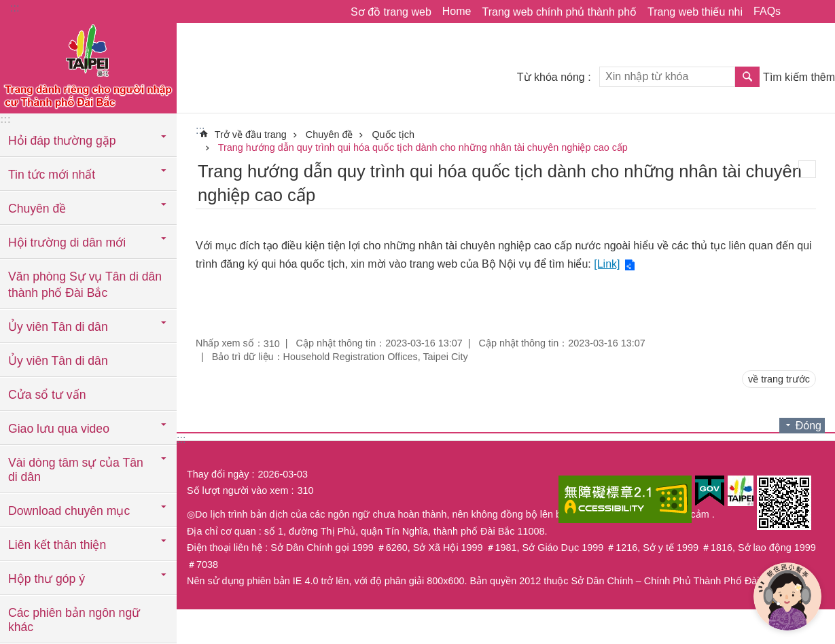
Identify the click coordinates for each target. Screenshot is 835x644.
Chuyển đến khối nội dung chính (7, 7)
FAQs (767, 11)
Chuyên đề (330, 135)
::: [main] (200, 130)
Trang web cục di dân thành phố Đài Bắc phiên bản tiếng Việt (88, 66)
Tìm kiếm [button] (747, 77)
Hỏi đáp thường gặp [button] (62, 141)
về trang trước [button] (779, 379)
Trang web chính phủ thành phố (559, 12)
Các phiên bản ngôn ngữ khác (74, 620)
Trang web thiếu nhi (695, 12)
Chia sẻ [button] (798, 12)
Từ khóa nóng (551, 77)
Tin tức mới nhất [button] (52, 175)
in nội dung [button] (807, 169)
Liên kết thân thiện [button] (57, 545)
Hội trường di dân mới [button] (67, 243)
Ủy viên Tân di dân (58, 361)
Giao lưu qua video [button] (59, 429)
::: (15, 8)
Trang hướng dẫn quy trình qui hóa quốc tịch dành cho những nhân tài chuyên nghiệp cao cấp (423, 147)
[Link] (607, 264)
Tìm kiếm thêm (799, 77)
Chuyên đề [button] (37, 209)
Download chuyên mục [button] (69, 511)
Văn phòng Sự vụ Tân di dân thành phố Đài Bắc (85, 285)
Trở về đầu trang (251, 135)
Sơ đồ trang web (391, 12)
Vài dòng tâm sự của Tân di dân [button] (76, 470)
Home (457, 11)
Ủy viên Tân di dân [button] (58, 327)
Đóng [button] (809, 426)
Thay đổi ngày (218, 474)
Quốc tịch (393, 135)
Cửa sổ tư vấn (47, 395)
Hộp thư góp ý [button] (47, 579)
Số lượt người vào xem (237, 490)
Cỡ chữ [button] (817, 12)
